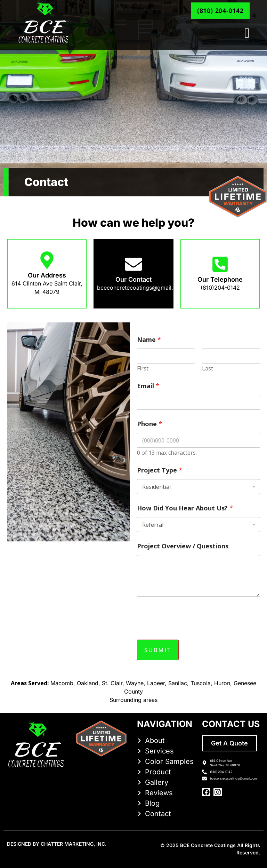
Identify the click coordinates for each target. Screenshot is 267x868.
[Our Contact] (133, 264)
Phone (149, 424)
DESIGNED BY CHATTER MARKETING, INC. (57, 844)
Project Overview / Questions (183, 546)
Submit (158, 650)
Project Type (160, 470)
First (143, 369)
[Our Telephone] (220, 264)
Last (208, 369)
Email (148, 386)
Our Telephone (220, 279)
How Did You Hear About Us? (185, 508)
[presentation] (190, 632)
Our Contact (133, 279)
